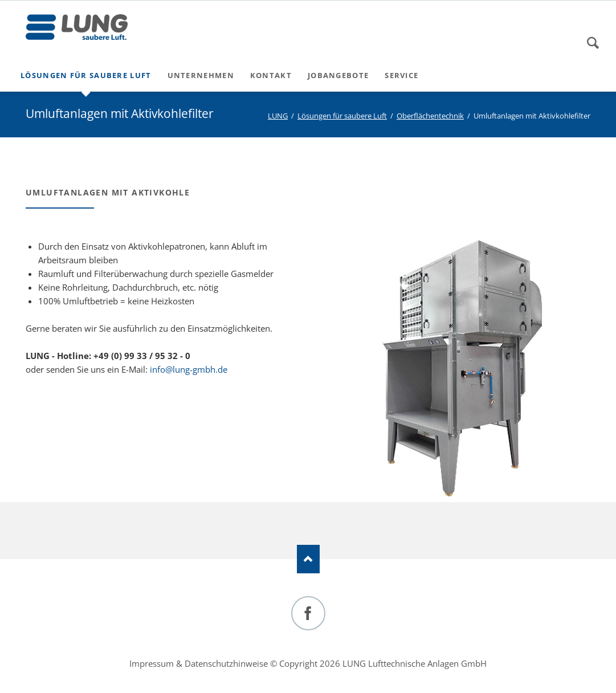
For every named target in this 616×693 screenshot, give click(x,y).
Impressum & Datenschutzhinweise (199, 663)
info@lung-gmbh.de (189, 369)
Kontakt (271, 75)
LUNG (278, 116)
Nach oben (308, 559)
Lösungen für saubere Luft (86, 75)
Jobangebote (338, 75)
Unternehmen (201, 75)
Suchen (593, 43)
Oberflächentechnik (430, 116)
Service (401, 75)
